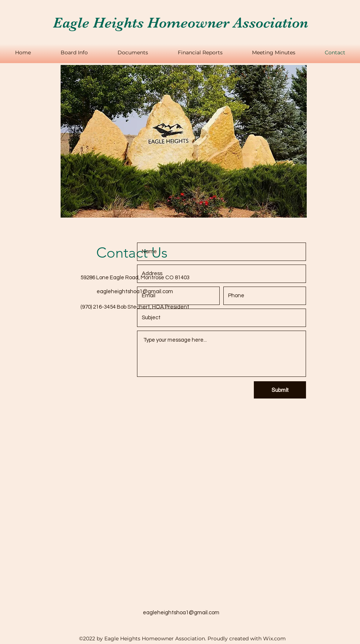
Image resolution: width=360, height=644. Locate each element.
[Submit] (280, 390)
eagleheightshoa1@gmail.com (135, 292)
